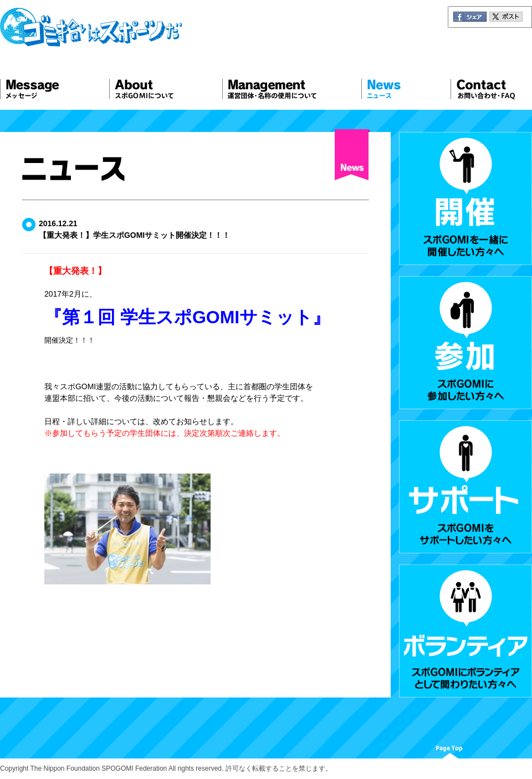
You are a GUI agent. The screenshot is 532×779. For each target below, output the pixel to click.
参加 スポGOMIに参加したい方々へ (465, 343)
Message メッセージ (55, 89)
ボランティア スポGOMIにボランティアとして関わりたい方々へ (465, 631)
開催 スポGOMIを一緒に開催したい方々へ (465, 198)
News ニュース (406, 89)
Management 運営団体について (292, 89)
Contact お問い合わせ (491, 89)
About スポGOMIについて (166, 89)
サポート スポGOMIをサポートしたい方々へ (465, 487)
